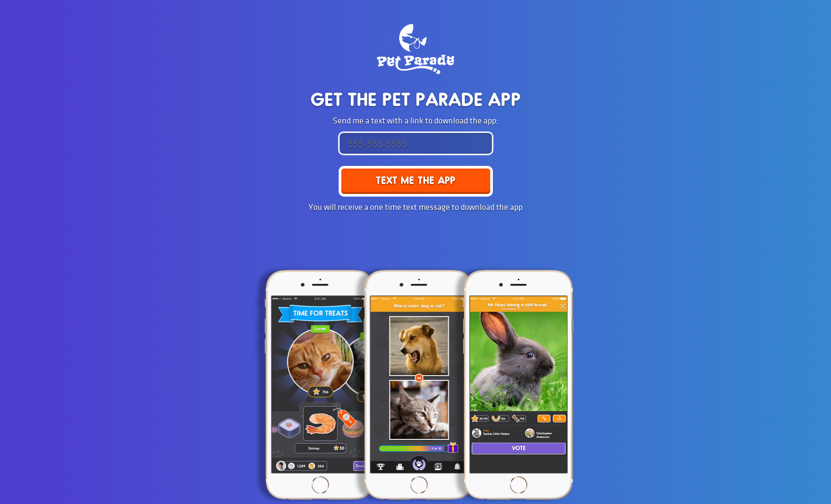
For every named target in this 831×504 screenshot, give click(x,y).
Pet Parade (415, 49)
